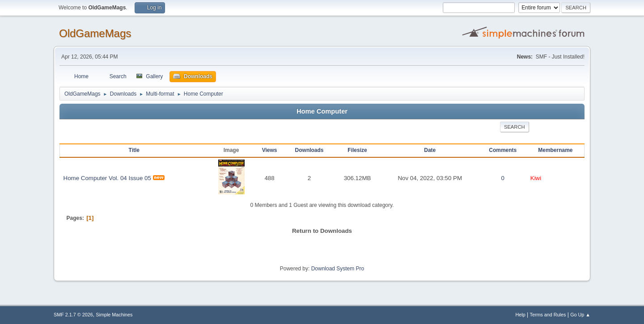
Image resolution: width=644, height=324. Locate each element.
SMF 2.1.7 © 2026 (73, 315)
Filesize (357, 150)
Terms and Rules (548, 315)
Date (430, 150)
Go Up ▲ (580, 315)
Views (270, 150)
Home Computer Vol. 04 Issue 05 (107, 178)
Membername (555, 150)
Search (515, 127)
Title (134, 150)
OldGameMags (95, 33)
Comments (503, 150)
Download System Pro (338, 269)
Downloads (309, 150)
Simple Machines (114, 315)
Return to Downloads (322, 231)
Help (521, 315)
